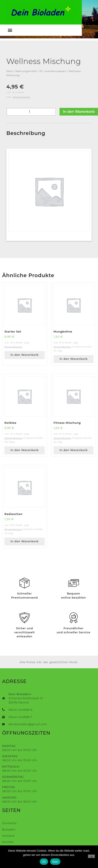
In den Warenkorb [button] (24, 355)
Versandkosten (21, 97)
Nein (55, 862)
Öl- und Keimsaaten (53, 71)
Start (10, 71)
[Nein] (91, 856)
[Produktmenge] (31, 112)
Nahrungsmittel (26, 71)
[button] (10, 30)
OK (44, 862)
